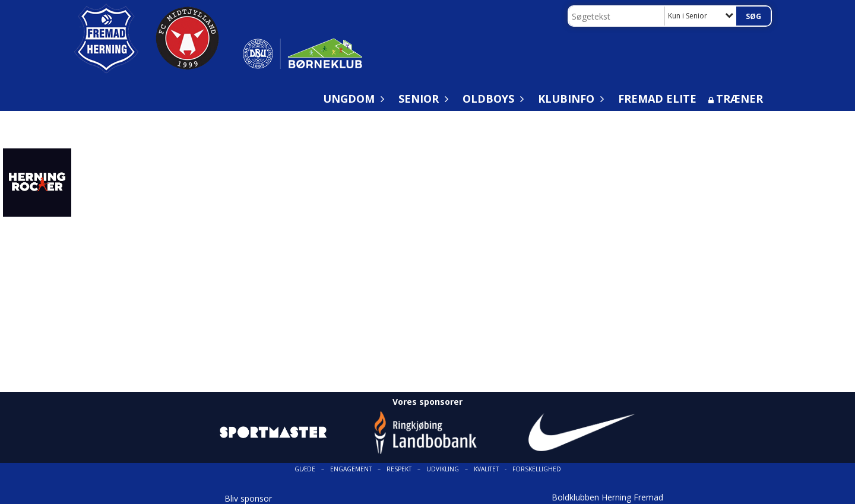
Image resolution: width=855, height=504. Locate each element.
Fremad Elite (657, 99)
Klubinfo (569, 99)
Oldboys (491, 99)
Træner (740, 99)
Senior (422, 99)
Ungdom (352, 99)
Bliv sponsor (248, 498)
